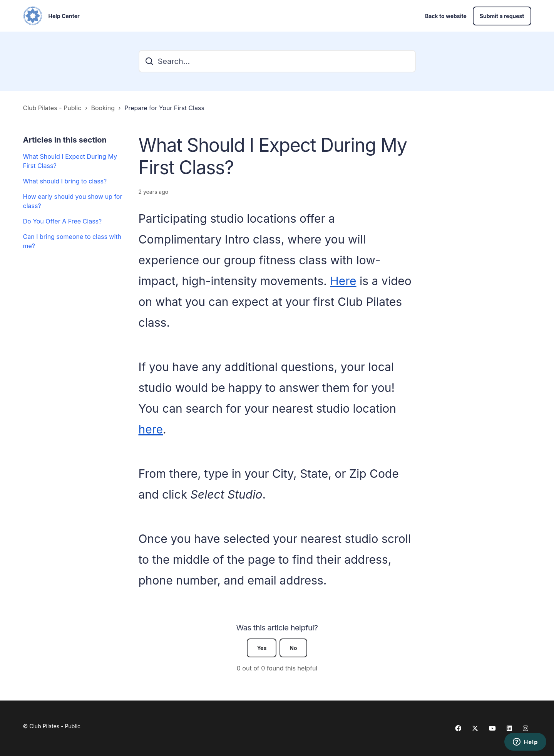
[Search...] (277, 61)
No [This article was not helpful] (293, 648)
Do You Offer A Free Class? (63, 221)
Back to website (446, 16)
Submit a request (502, 16)
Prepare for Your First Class (164, 108)
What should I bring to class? (65, 181)
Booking (103, 108)
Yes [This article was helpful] (262, 648)
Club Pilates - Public (52, 108)
